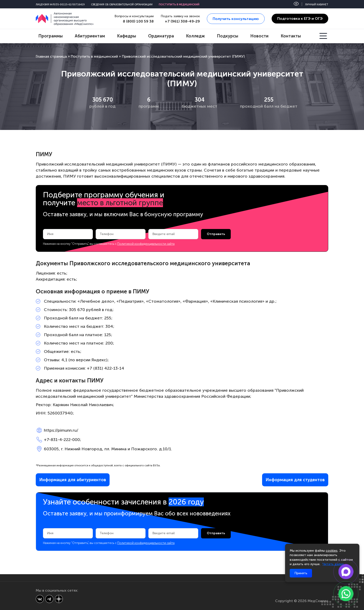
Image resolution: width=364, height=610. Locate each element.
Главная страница (51, 56)
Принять (301, 573)
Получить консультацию (236, 19)
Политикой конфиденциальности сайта (146, 244)
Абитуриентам (90, 36)
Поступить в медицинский (179, 5)
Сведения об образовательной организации (122, 5)
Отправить (216, 234)
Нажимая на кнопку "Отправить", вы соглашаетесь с (109, 244)
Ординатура (161, 36)
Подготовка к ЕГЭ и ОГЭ (300, 18)
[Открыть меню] (324, 36)
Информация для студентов (295, 480)
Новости (259, 36)
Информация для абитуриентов (73, 480)
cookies (332, 551)
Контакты (291, 36)
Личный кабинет (317, 5)
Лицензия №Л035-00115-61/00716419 (60, 5)
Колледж (195, 36)
